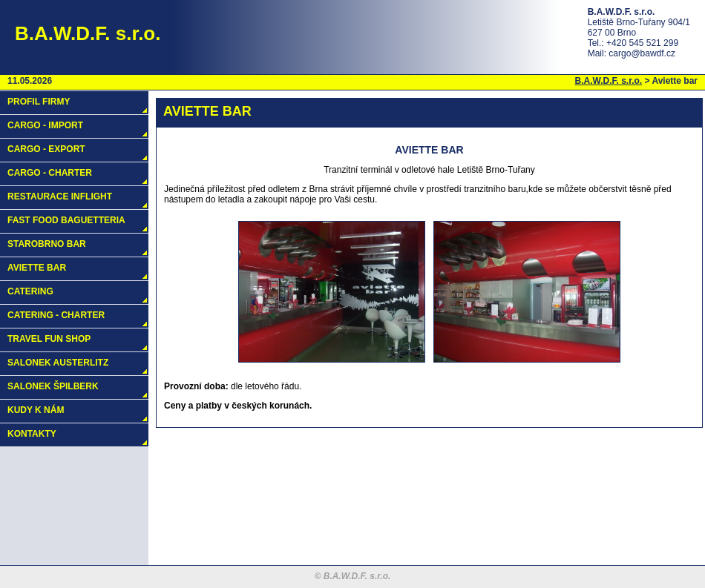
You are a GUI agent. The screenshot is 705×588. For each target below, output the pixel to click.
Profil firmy (39, 102)
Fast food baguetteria (66, 220)
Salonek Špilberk (53, 386)
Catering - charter (56, 315)
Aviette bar (37, 268)
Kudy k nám (36, 410)
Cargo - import (45, 125)
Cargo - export (46, 149)
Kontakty (32, 434)
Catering (30, 291)
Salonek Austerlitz (58, 363)
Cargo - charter (50, 173)
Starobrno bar (47, 244)
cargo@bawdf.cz (642, 53)
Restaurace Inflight (60, 196)
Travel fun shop (49, 339)
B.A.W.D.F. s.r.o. (609, 81)
